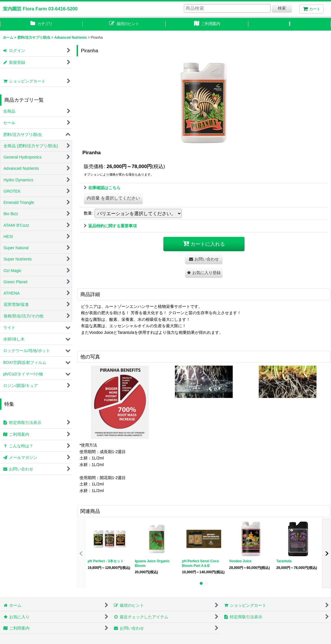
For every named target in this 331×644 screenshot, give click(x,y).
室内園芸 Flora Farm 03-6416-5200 (40, 9)
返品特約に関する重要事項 (110, 226)
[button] (290, 24)
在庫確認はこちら (102, 188)
